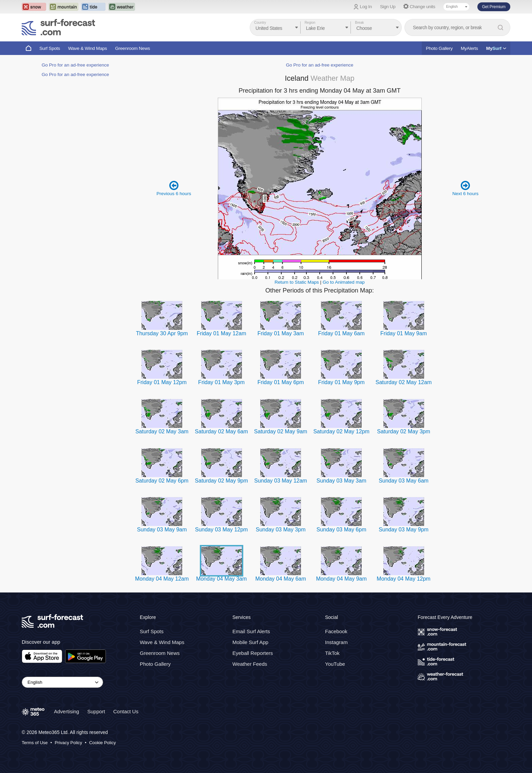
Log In (366, 7)
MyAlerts (469, 48)
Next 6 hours (465, 188)
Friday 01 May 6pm (281, 382)
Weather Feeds (250, 664)
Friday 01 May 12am (222, 333)
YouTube (335, 664)
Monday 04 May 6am (280, 579)
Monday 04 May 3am (221, 579)
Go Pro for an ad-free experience (75, 65)
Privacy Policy (68, 743)
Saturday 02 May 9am (281, 431)
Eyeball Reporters (253, 653)
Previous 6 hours (174, 188)
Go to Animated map (344, 282)
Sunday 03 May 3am (341, 481)
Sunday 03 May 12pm (222, 530)
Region (310, 23)
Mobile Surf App (250, 642)
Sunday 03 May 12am (281, 481)
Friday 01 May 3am (281, 333)
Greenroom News (132, 48)
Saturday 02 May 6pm (162, 481)
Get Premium (494, 7)
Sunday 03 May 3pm (281, 530)
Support (96, 711)
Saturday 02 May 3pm (404, 431)
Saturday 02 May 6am (221, 431)
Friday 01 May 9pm (341, 382)
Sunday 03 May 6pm (341, 530)
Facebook (336, 631)
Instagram (336, 642)
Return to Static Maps (297, 282)
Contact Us (126, 711)
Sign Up (388, 7)
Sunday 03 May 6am (404, 481)
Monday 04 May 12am (162, 579)
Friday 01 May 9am (404, 333)
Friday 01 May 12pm (162, 382)
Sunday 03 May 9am (162, 530)
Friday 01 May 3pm (221, 382)
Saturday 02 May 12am (404, 382)
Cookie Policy (103, 743)
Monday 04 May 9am (341, 579)
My (496, 48)
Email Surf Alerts (251, 631)
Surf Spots (50, 48)
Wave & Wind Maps (88, 48)
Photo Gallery (439, 48)
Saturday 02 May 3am (162, 431)
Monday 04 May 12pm (403, 579)
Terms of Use (35, 743)
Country (260, 23)
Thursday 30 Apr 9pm (162, 333)
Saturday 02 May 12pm (341, 431)
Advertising (66, 711)
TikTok (332, 653)
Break (359, 23)
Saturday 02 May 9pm (221, 481)
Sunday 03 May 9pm (404, 530)
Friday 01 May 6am (341, 333)
